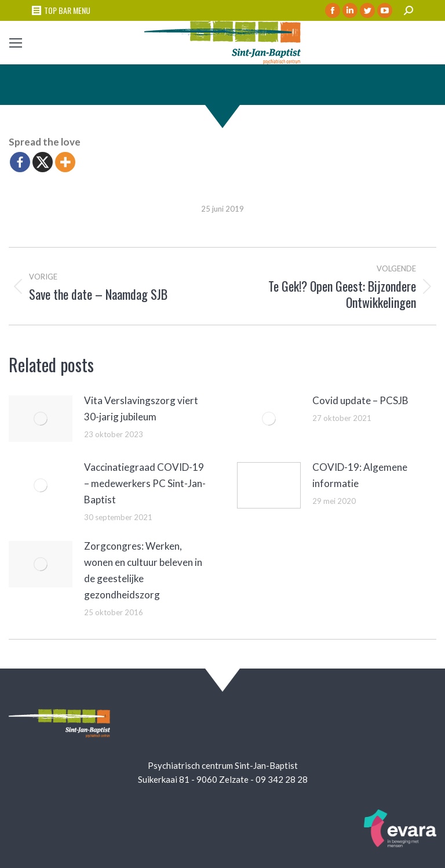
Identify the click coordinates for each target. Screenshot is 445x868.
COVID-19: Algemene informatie (360, 475)
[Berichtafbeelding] (41, 419)
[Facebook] (20, 162)
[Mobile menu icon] (16, 43)
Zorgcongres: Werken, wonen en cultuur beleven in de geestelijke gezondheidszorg (143, 570)
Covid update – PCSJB (360, 400)
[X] (43, 162)
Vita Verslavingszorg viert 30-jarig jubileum (141, 408)
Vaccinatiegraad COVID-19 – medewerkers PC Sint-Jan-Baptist (145, 483)
